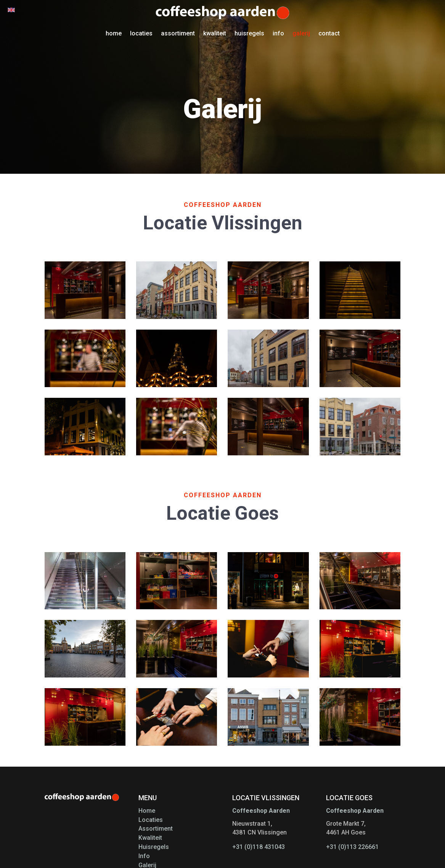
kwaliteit (215, 33)
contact (329, 33)
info (278, 33)
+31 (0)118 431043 (259, 847)
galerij (301, 33)
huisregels (249, 33)
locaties (141, 33)
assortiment (178, 33)
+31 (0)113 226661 (352, 847)
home (114, 33)
